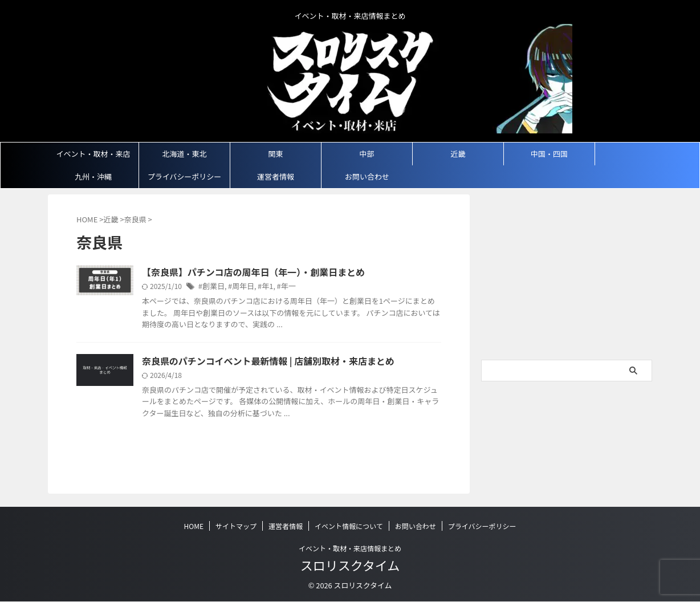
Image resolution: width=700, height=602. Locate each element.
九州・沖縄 (93, 176)
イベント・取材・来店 (93, 154)
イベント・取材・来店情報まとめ (350, 548)
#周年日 (239, 287)
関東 (275, 154)
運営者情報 (276, 176)
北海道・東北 (184, 154)
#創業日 (211, 287)
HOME (194, 526)
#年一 (281, 287)
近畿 (458, 154)
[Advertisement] (567, 279)
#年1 (261, 287)
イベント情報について (349, 526)
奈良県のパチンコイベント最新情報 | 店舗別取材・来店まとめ (253, 363)
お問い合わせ (367, 176)
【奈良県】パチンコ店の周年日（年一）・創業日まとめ (240, 272)
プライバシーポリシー (185, 176)
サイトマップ (236, 526)
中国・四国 (549, 154)
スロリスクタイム (350, 565)
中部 (367, 154)
